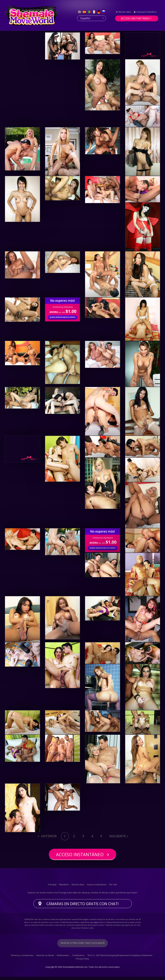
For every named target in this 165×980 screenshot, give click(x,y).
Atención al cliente (45, 959)
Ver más (113, 888)
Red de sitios (125, 12)
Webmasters (63, 959)
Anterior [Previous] (48, 836)
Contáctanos (78, 959)
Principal (52, 888)
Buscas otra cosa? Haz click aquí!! (82, 946)
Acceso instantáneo (135, 18)
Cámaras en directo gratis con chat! (83, 907)
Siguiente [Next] (118, 836)
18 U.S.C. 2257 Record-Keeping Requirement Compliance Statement (120, 959)
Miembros (64, 888)
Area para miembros (147, 12)
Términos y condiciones (22, 959)
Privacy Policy (82, 962)
